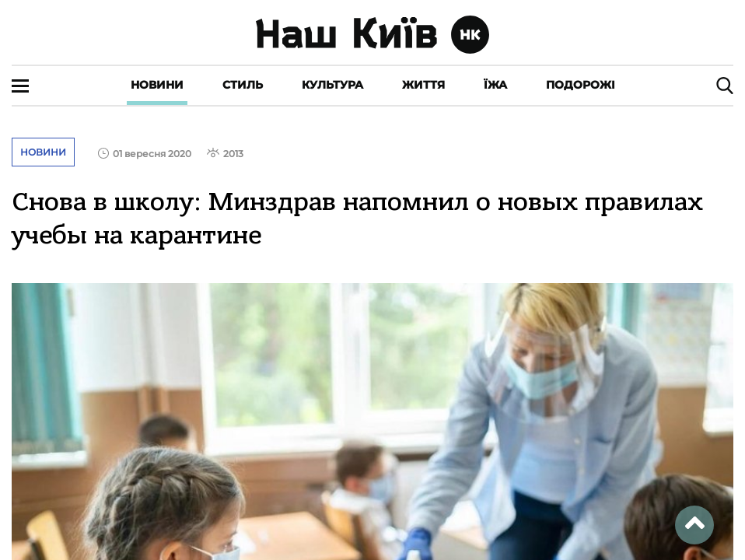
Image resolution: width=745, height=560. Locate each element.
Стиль (243, 85)
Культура (332, 85)
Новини (157, 85)
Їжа (495, 85)
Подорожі (581, 85)
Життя (423, 85)
